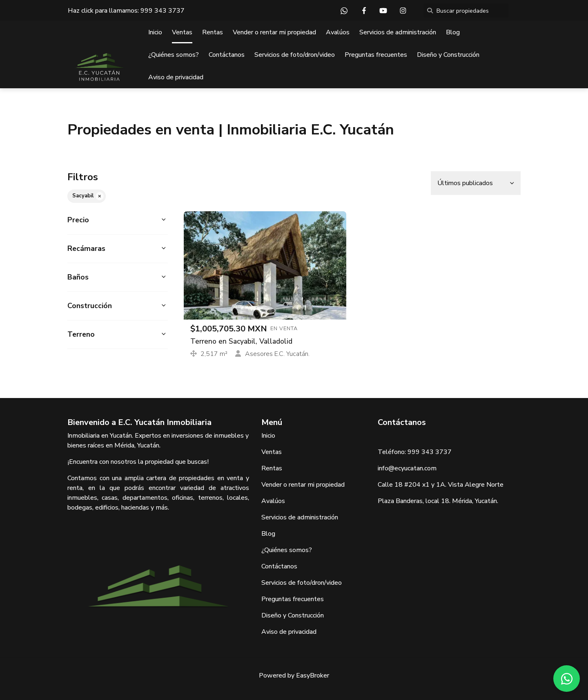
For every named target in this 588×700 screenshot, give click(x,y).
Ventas (182, 32)
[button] (118, 220)
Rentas (213, 32)
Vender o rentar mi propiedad (274, 32)
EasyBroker (313, 675)
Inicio (155, 32)
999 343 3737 (163, 11)
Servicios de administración (398, 32)
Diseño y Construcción (448, 55)
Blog (453, 32)
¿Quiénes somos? (174, 55)
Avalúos (338, 32)
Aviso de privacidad (176, 77)
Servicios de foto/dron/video (295, 55)
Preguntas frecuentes (376, 55)
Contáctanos (227, 55)
